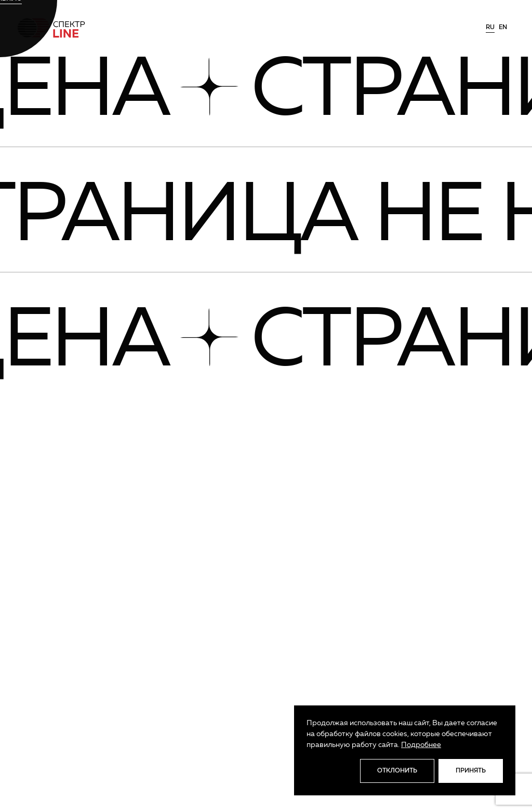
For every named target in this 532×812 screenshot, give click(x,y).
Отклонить (397, 771)
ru (490, 28)
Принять (471, 771)
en (503, 28)
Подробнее (421, 745)
